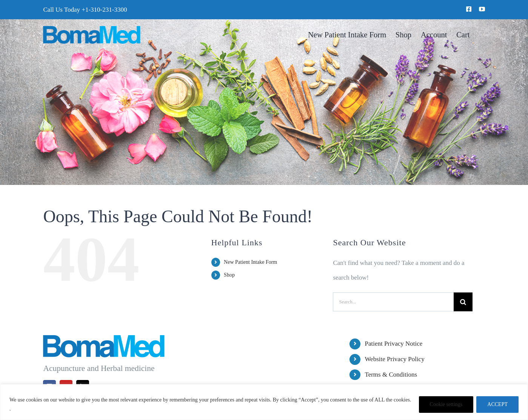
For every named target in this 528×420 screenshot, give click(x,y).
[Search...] (393, 302)
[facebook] (469, 9)
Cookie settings (446, 404)
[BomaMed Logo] (92, 29)
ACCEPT (497, 404)
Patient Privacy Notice (393, 344)
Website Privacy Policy (394, 359)
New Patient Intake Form (250, 262)
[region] (264, 402)
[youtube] (482, 9)
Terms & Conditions (391, 375)
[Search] (463, 302)
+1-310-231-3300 (104, 10)
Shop (229, 275)
